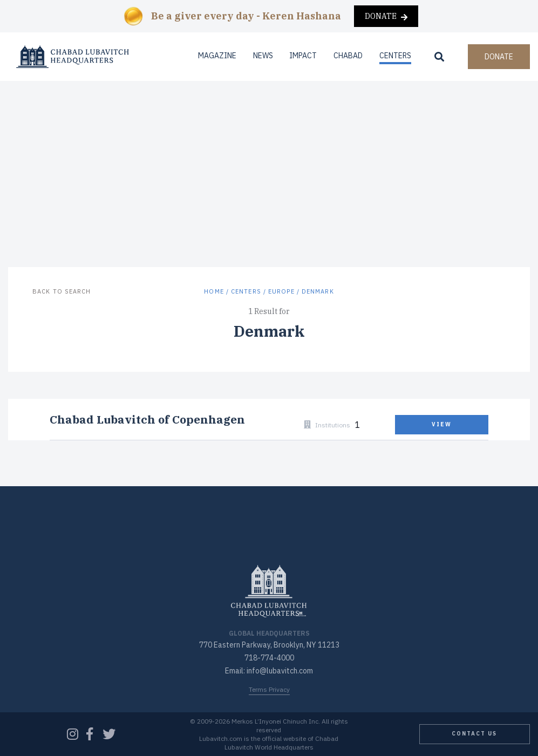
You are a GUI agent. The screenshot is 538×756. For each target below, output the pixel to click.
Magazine (217, 56)
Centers (395, 56)
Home (214, 291)
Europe (281, 291)
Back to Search (62, 291)
